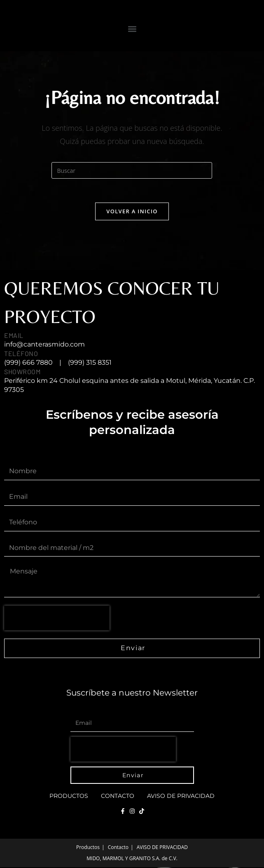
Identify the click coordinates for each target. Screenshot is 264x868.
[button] (132, 29)
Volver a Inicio (132, 212)
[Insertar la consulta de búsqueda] (132, 170)
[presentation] (57, 619)
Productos (69, 797)
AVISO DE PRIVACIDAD (181, 797)
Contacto (118, 797)
